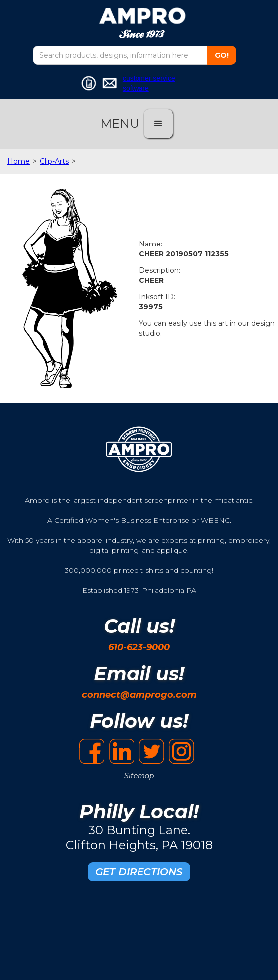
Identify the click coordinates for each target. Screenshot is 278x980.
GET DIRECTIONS (139, 872)
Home (19, 161)
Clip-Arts (54, 161)
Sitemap (139, 776)
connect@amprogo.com (139, 695)
